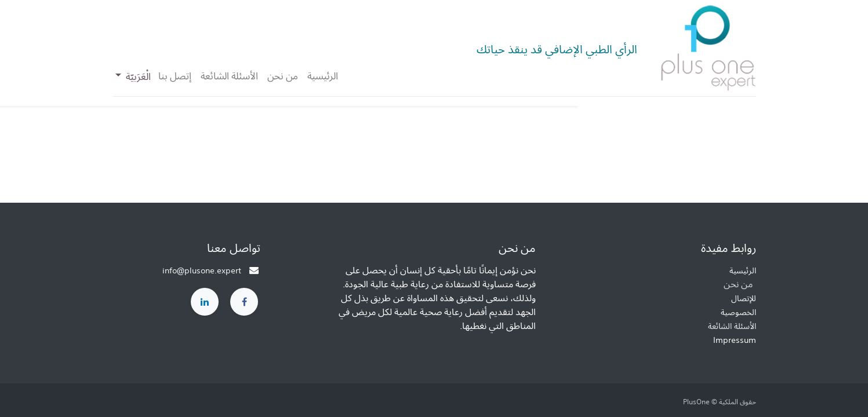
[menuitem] (323, 76)
